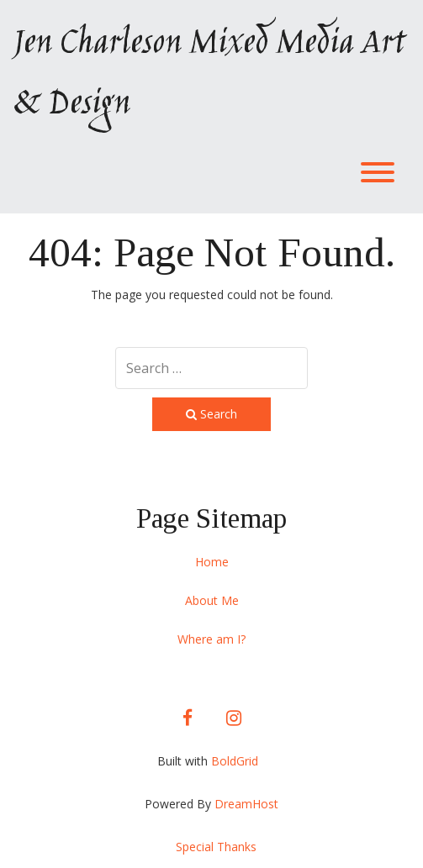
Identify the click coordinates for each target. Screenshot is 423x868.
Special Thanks (216, 847)
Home (212, 562)
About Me (212, 600)
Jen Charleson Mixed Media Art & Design (209, 75)
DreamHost (246, 804)
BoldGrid (235, 761)
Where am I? (211, 639)
